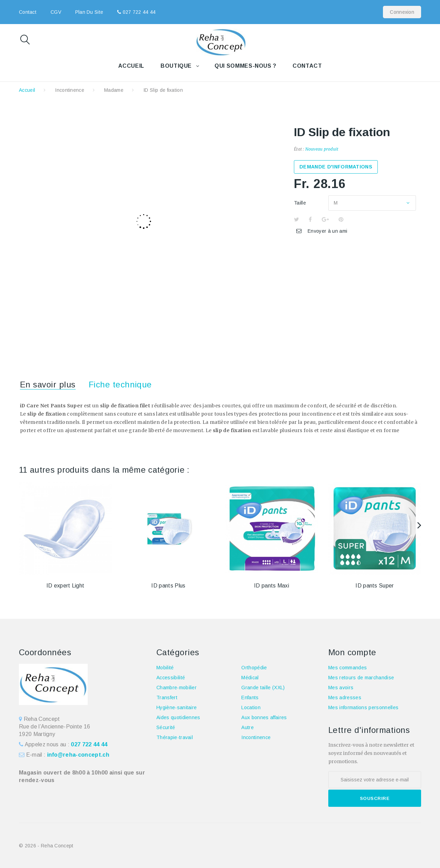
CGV (56, 12)
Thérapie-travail (175, 737)
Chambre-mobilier (177, 688)
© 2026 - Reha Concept (46, 846)
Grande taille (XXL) (263, 688)
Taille (301, 203)
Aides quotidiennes (178, 717)
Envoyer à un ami (327, 231)
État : (299, 149)
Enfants (250, 697)
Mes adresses (345, 697)
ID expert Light (65, 586)
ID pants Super (375, 586)
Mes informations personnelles (363, 707)
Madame (114, 90)
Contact (307, 66)
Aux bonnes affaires (264, 717)
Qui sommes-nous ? (245, 66)
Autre (247, 727)
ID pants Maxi (272, 586)
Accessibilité (171, 678)
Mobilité (165, 668)
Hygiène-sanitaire (177, 707)
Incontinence (70, 90)
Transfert (167, 697)
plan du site (89, 12)
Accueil (131, 66)
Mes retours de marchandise (361, 678)
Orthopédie (254, 668)
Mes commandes (348, 668)
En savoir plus (48, 384)
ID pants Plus (168, 586)
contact (28, 12)
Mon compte (352, 652)
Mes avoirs (341, 688)
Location (251, 707)
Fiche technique (120, 384)
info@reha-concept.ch (78, 755)
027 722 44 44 (138, 12)
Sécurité (166, 727)
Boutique (176, 66)
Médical (250, 678)
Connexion (402, 12)
